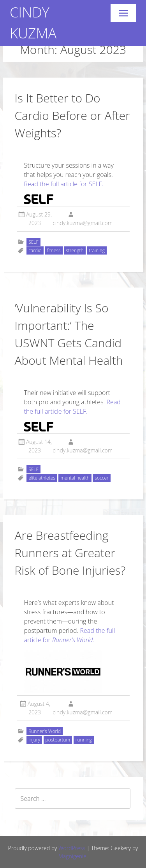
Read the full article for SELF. (64, 184)
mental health (75, 478)
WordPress (72, 848)
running (84, 740)
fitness (54, 250)
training (97, 250)
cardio (35, 250)
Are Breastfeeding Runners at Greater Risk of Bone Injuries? (70, 553)
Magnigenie (72, 856)
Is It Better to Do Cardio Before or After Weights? (72, 115)
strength (75, 250)
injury (34, 740)
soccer (101, 478)
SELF (33, 242)
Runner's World (45, 731)
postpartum (58, 740)
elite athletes (42, 478)
